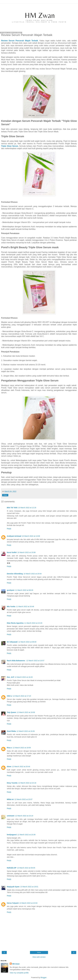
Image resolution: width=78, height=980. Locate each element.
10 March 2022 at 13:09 (31, 536)
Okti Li (10, 696)
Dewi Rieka (11, 731)
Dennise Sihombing (15, 574)
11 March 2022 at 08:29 (24, 590)
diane (9, 767)
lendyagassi (12, 835)
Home (39, 952)
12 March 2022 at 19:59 (22, 748)
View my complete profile (19, 973)
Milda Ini (10, 799)
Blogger (44, 978)
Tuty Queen (11, 712)
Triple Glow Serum (10, 146)
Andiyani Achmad (14, 536)
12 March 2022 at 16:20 (24, 677)
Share (5, 495)
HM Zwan (16, 964)
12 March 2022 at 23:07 (23, 799)
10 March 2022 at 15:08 (26, 552)
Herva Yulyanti (13, 903)
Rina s (9, 748)
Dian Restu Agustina (15, 623)
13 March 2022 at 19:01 (29, 887)
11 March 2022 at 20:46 (25, 607)
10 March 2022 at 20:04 (32, 574)
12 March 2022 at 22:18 (27, 783)
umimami (11, 816)
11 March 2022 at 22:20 (33, 623)
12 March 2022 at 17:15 (22, 696)
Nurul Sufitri (12, 552)
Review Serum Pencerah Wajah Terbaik (20, 41)
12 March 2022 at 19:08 (26, 712)
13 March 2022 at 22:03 (28, 903)
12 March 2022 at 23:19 (24, 816)
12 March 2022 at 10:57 (35, 661)
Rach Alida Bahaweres (16, 661)
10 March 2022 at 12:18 (27, 508)
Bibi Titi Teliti (12, 508)
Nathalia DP (12, 868)
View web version (39, 957)
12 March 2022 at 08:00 (27, 642)
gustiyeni (11, 590)
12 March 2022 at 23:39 (26, 835)
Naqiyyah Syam (13, 887)
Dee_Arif (10, 677)
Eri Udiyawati (12, 642)
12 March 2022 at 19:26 (26, 731)
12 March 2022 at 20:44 (21, 767)
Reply (9, 529)
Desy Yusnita (12, 783)
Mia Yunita (11, 607)
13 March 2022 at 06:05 (26, 868)
